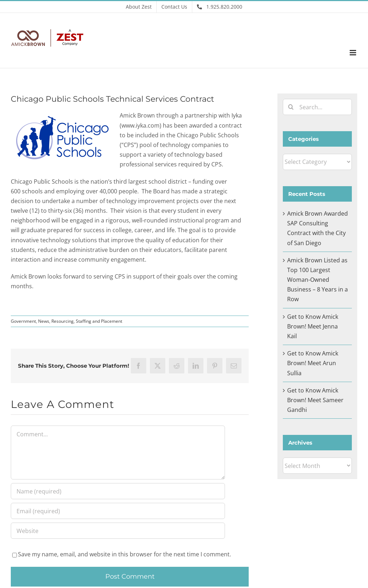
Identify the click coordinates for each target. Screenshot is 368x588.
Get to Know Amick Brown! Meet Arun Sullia (313, 363)
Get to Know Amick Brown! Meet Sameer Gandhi (315, 400)
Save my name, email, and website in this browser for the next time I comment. (125, 554)
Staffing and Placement (99, 321)
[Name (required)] (118, 491)
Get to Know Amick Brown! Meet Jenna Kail (313, 326)
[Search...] (317, 107)
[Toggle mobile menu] (353, 53)
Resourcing (63, 321)
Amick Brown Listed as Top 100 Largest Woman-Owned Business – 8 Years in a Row (318, 280)
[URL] (118, 531)
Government (23, 321)
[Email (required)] (118, 511)
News (44, 321)
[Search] (291, 107)
